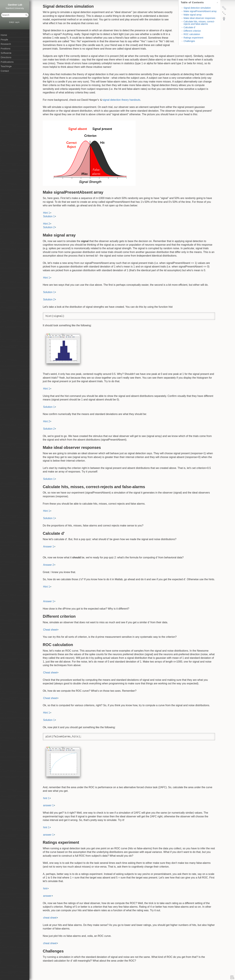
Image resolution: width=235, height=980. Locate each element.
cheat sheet (50, 918)
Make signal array (193, 15)
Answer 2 (49, 565)
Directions (6, 57)
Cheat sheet (50, 630)
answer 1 (48, 805)
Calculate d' (190, 27)
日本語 (11, 22)
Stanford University (15, 8)
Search (27, 15)
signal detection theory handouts (121, 100)
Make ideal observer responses (200, 18)
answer (47, 896)
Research (6, 44)
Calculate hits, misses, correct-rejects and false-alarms (199, 23)
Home (4, 35)
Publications (7, 62)
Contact (5, 71)
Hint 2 (47, 224)
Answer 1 (49, 547)
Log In (17, 22)
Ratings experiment (193, 38)
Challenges (189, 41)
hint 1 (46, 798)
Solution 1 (49, 216)
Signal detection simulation (197, 8)
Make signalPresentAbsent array (200, 11)
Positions (5, 49)
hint (45, 888)
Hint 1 (47, 213)
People (4, 40)
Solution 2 (49, 227)
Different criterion (192, 31)
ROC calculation (192, 34)
